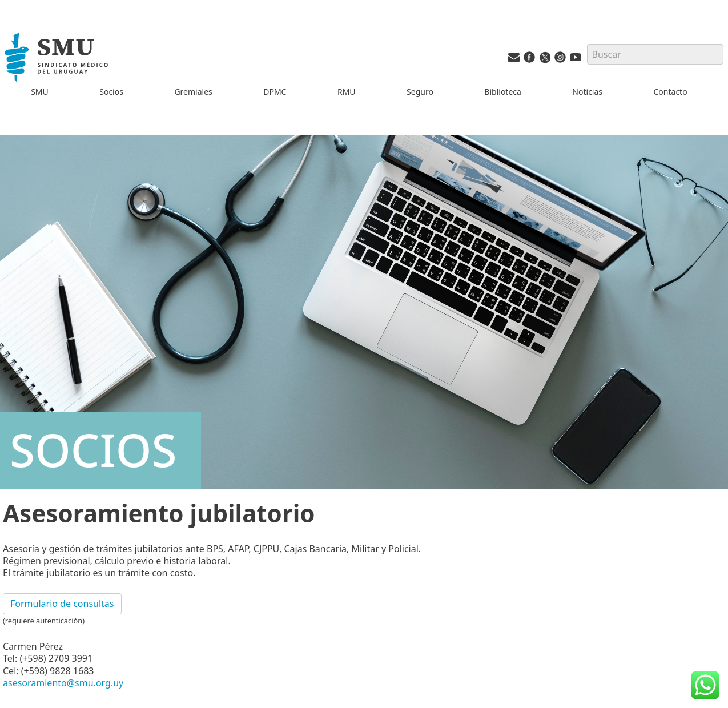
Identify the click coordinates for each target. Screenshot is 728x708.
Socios (111, 92)
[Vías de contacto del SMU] (514, 60)
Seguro (420, 92)
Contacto (671, 92)
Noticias (587, 92)
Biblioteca (503, 92)
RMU (347, 92)
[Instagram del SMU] (560, 60)
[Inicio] (58, 59)
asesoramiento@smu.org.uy (63, 683)
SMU (40, 92)
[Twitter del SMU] (545, 60)
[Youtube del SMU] (576, 60)
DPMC (275, 92)
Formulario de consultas (62, 604)
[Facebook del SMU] (529, 60)
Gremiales (193, 92)
